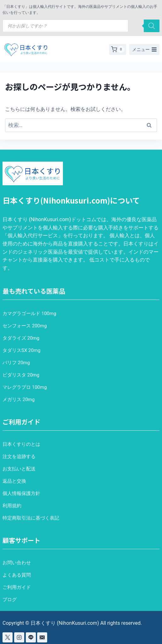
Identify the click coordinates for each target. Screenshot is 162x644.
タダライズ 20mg (21, 338)
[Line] (31, 637)
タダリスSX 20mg (21, 350)
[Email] (42, 637)
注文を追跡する (19, 457)
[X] (8, 637)
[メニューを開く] (144, 49)
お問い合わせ (17, 563)
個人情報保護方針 (21, 493)
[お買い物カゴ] (118, 49)
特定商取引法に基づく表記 (31, 518)
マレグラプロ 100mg (25, 387)
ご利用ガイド (17, 587)
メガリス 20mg (19, 400)
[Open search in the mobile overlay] (81, 26)
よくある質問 (17, 575)
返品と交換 (14, 481)
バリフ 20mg (16, 363)
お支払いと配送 (19, 469)
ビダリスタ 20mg (21, 375)
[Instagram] (19, 637)
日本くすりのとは (21, 444)
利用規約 (12, 506)
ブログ (10, 600)
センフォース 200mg (25, 326)
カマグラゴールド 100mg (29, 313)
